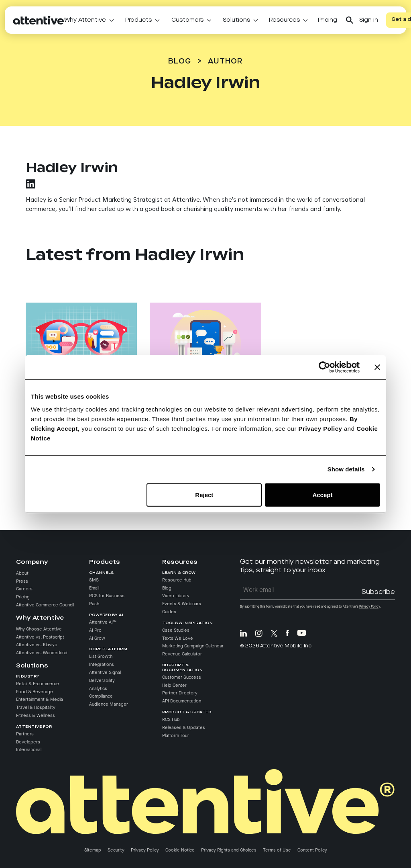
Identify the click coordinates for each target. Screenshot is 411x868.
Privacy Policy (320, 428)
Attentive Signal (105, 673)
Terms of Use (277, 850)
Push (94, 604)
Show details (346, 469)
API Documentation (182, 701)
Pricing (328, 20)
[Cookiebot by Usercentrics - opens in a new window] (325, 367)
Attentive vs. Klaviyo (37, 645)
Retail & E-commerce (38, 684)
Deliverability (102, 681)
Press (22, 581)
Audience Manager (109, 704)
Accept (322, 494)
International (29, 750)
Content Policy (312, 850)
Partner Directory (180, 694)
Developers (28, 742)
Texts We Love (178, 639)
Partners (25, 734)
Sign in (369, 20)
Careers (24, 590)
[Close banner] (377, 367)
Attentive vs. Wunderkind (42, 653)
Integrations (102, 665)
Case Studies (176, 631)
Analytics (98, 689)
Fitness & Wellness (36, 716)
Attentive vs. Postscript (40, 637)
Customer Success (182, 678)
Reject (204, 494)
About (22, 573)
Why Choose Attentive (39, 629)
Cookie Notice (180, 850)
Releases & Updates (184, 728)
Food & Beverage (35, 692)
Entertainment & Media (40, 700)
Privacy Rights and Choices (229, 850)
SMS (94, 580)
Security (116, 850)
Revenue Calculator (182, 654)
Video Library (176, 596)
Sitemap (93, 850)
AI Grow (97, 639)
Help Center (174, 686)
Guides (169, 612)
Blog (180, 61)
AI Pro (95, 631)
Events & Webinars (182, 604)
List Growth (101, 657)
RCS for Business (107, 596)
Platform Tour (176, 736)
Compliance (101, 697)
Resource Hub (177, 580)
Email (94, 588)
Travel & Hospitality (36, 708)
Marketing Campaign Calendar (193, 646)
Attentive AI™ (103, 622)
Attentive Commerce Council (45, 605)
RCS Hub (171, 720)
